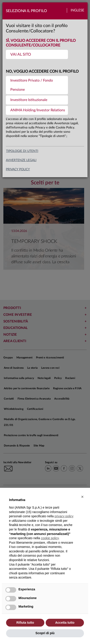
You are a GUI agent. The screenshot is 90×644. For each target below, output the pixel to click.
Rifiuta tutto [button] (25, 623)
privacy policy (18, 169)
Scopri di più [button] (45, 633)
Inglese (77, 10)
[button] (82, 497)
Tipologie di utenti (22, 151)
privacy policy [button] (64, 516)
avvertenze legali (21, 160)
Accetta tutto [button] (65, 623)
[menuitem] (37, 54)
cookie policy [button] (50, 538)
